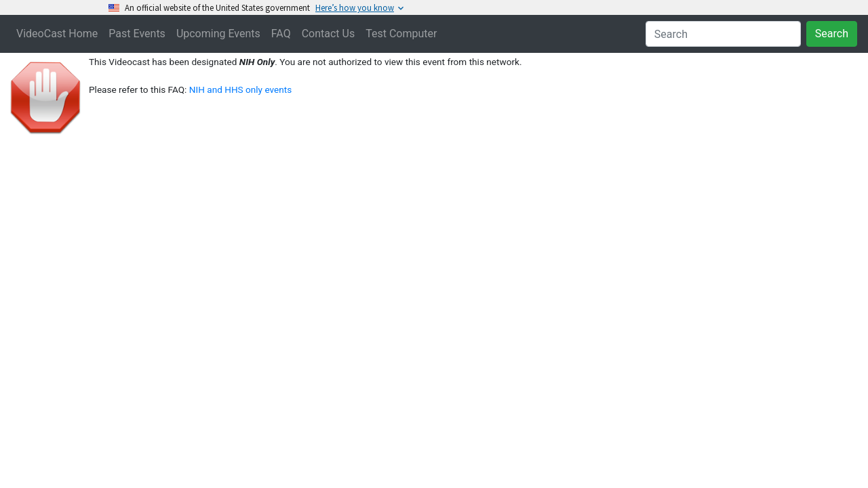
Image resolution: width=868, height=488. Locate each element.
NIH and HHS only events (240, 89)
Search (832, 34)
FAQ (281, 34)
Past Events (137, 34)
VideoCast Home (57, 34)
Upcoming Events (218, 34)
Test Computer (401, 34)
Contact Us (329, 34)
